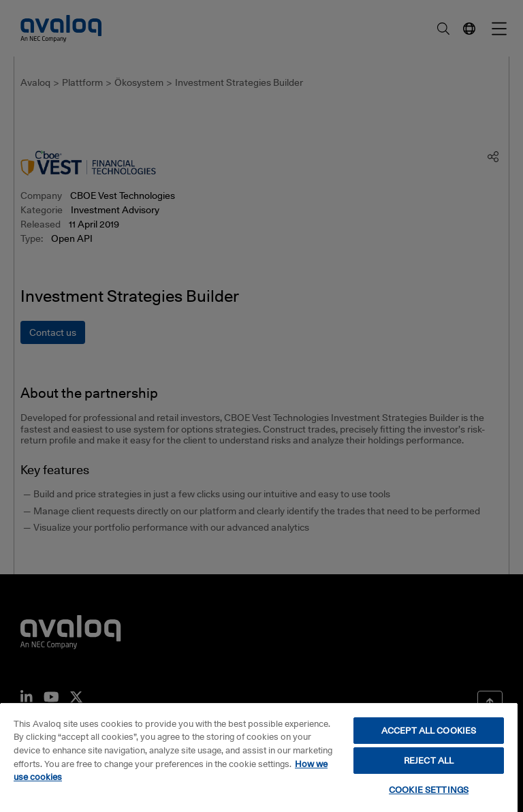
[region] (259, 757)
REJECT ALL (429, 760)
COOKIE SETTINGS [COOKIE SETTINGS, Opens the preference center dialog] (429, 790)
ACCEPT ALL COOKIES (429, 730)
